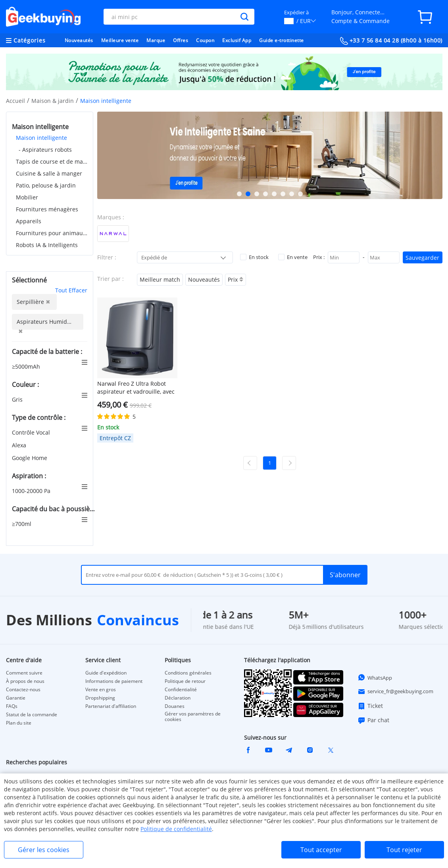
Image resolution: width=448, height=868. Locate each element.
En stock (254, 257)
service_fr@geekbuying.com (395, 692)
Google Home (30, 458)
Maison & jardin (53, 101)
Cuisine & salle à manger (49, 173)
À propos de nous (25, 681)
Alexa (20, 445)
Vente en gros (101, 690)
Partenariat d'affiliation (111, 706)
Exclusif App (237, 40)
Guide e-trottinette (282, 40)
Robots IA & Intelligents (47, 245)
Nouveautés (79, 40)
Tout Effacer (71, 290)
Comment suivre (24, 673)
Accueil (15, 101)
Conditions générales (188, 673)
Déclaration (178, 698)
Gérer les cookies (44, 850)
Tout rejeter (404, 850)
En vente (293, 257)
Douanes (175, 706)
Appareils (29, 221)
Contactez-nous (23, 690)
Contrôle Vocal (32, 432)
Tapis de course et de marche (52, 161)
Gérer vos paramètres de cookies (193, 717)
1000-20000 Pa (32, 491)
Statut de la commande (32, 715)
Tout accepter (321, 850)
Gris (18, 399)
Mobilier (27, 197)
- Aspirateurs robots (45, 150)
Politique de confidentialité (176, 829)
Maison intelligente (41, 138)
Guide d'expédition (106, 673)
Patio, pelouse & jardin (46, 185)
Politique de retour (185, 681)
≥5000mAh (27, 366)
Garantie (16, 698)
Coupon (205, 40)
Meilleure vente (120, 40)
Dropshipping (100, 698)
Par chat (373, 720)
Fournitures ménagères (47, 209)
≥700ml (22, 524)
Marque (156, 40)
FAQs (12, 706)
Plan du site (19, 723)
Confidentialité (181, 690)
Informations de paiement (114, 681)
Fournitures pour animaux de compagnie (52, 233)
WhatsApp (375, 677)
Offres (181, 40)
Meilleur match (160, 279)
